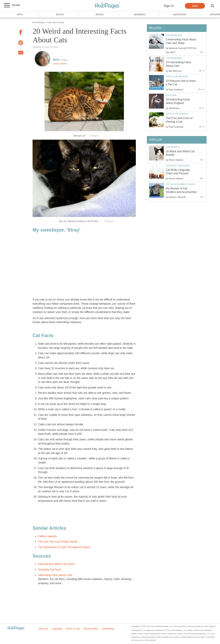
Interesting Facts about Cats (55, 575)
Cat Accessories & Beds (180, 184)
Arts (20, 14)
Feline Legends (47, 536)
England (171, 95)
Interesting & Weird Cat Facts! (56, 564)
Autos (60, 14)
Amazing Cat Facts (50, 570)
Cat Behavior (174, 35)
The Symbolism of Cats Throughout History (64, 547)
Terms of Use (73, 629)
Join (195, 6)
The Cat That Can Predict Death (58, 542)
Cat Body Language (178, 166)
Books (100, 14)
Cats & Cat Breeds (177, 76)
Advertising (108, 629)
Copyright (57, 629)
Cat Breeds (173, 147)
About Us (43, 629)
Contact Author (60, 64)
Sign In (169, 6)
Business (140, 14)
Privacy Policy (91, 629)
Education (179, 14)
